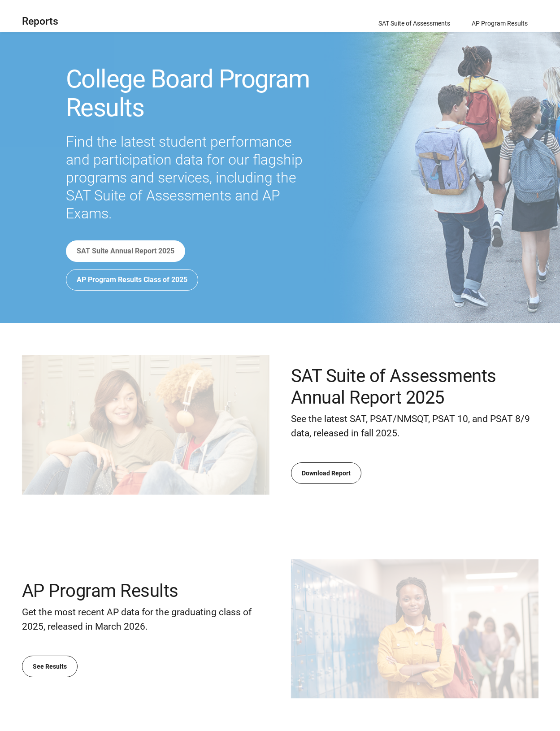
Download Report (326, 473)
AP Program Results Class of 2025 (132, 280)
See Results (50, 666)
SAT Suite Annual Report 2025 (126, 251)
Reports (40, 21)
